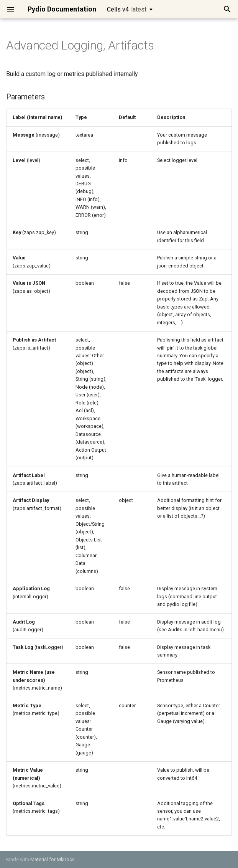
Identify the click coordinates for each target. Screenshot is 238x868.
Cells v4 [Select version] (127, 9)
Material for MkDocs (53, 859)
